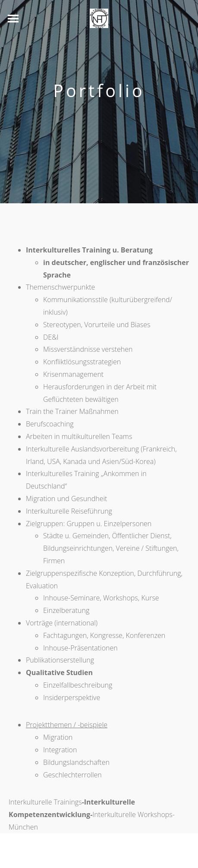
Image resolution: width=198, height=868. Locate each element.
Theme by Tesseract (94, 856)
